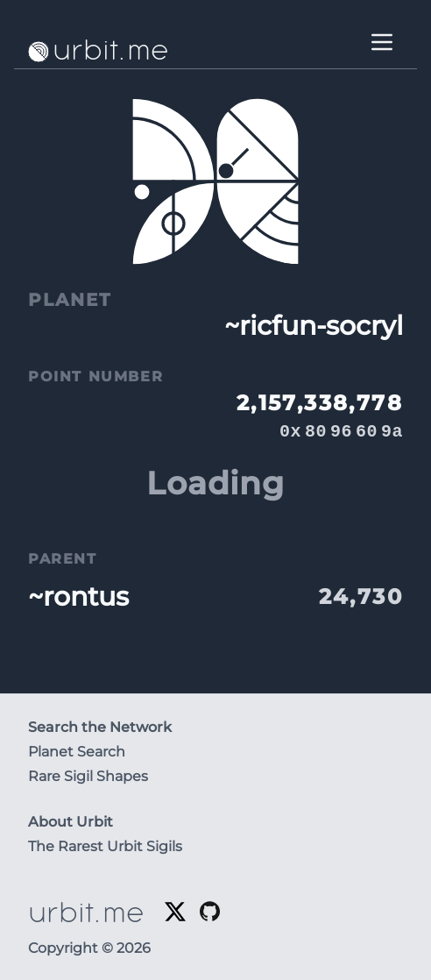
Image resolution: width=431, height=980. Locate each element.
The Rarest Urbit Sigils (105, 846)
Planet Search (77, 752)
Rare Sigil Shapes (88, 776)
